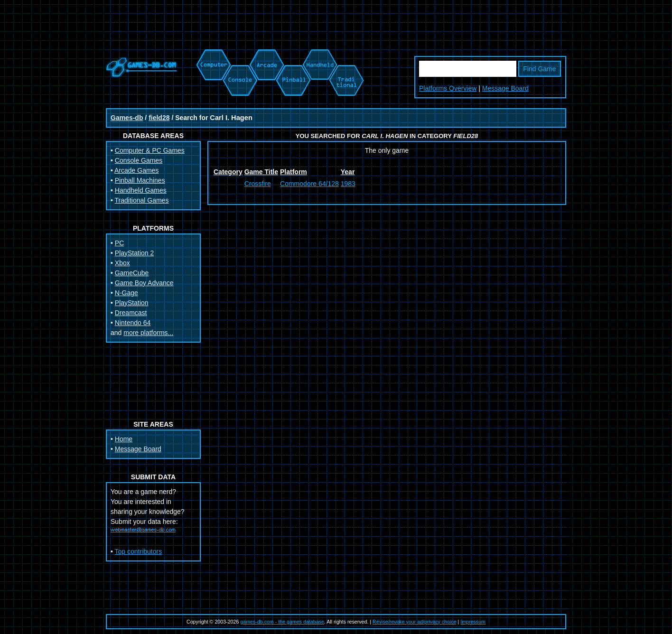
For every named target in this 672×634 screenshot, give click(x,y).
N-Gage (126, 293)
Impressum (473, 622)
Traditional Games (142, 200)
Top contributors (139, 551)
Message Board (505, 88)
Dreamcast (131, 313)
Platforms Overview (448, 88)
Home (124, 439)
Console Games (139, 160)
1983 (348, 184)
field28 (159, 118)
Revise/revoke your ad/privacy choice (415, 622)
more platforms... (148, 333)
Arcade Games (136, 170)
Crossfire (258, 184)
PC (119, 243)
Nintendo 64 (133, 323)
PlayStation (132, 303)
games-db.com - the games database (282, 622)
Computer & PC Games (150, 150)
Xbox (122, 263)
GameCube (132, 273)
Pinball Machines (140, 180)
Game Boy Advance (144, 283)
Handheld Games (141, 190)
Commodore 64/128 (309, 184)
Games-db (127, 118)
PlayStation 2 (135, 253)
